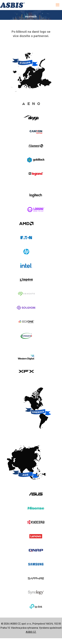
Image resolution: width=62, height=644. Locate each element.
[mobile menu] (58, 5)
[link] (31, 104)
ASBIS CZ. (31, 632)
